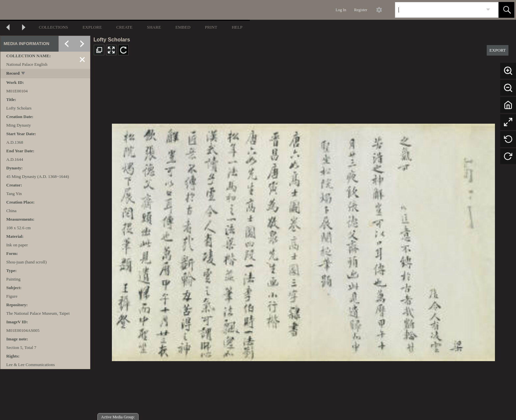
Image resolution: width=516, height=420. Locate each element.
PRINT (211, 27)
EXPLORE (92, 27)
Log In (341, 10)
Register (361, 10)
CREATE (124, 27)
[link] (488, 10)
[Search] (439, 10)
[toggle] (24, 74)
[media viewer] (303, 241)
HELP (237, 27)
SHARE (154, 27)
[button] (506, 10)
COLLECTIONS (53, 27)
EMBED (183, 27)
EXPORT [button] (498, 50)
